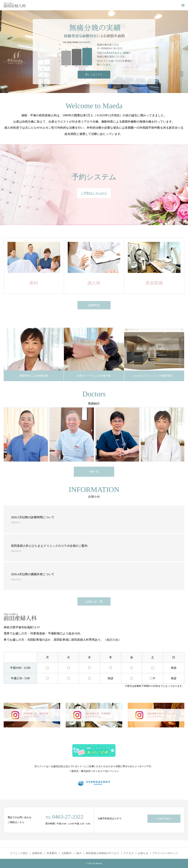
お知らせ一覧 (94, 601)
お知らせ (143, 853)
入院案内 (66, 853)
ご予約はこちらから (94, 193)
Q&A (78, 853)
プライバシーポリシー (165, 853)
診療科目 (94, 305)
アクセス (129, 853)
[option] (94, 52)
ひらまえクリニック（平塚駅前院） (154, 376)
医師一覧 (94, 472)
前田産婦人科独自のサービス (102, 853)
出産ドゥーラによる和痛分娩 (94, 376)
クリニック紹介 (19, 853)
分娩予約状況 (164, 819)
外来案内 (52, 853)
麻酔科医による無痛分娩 (34, 376)
